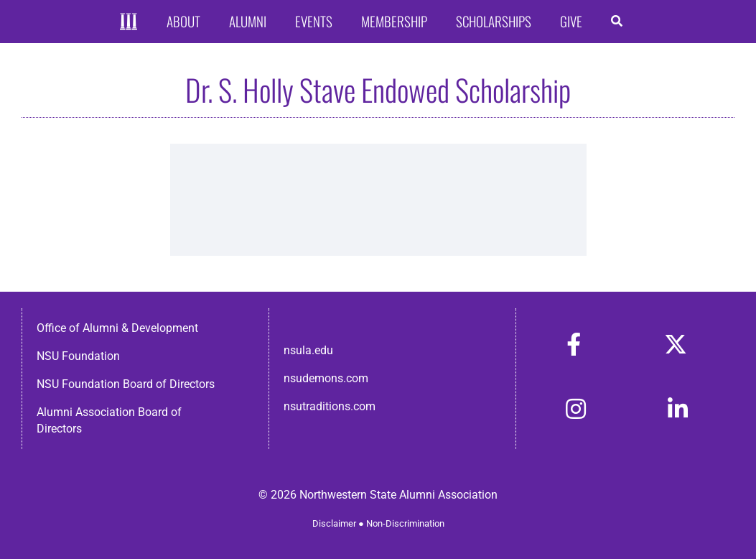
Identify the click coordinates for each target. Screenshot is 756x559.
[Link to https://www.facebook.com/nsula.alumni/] (574, 344)
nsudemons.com (326, 378)
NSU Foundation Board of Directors (126, 384)
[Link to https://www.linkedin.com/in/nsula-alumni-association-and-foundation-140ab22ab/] (678, 409)
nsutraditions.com (330, 406)
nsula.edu (308, 350)
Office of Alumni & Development (117, 328)
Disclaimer (334, 523)
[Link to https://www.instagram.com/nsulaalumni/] (576, 409)
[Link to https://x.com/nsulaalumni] (676, 344)
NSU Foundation (78, 356)
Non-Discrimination (405, 523)
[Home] (129, 22)
